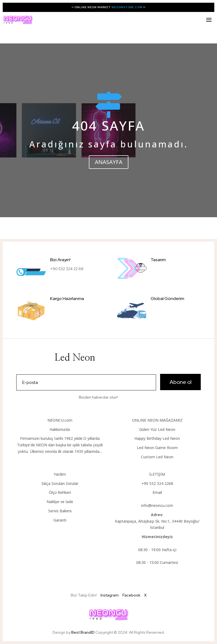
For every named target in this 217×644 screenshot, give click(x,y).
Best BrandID (83, 632)
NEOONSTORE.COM (127, 7)
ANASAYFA (109, 162)
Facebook (131, 595)
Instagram (110, 595)
